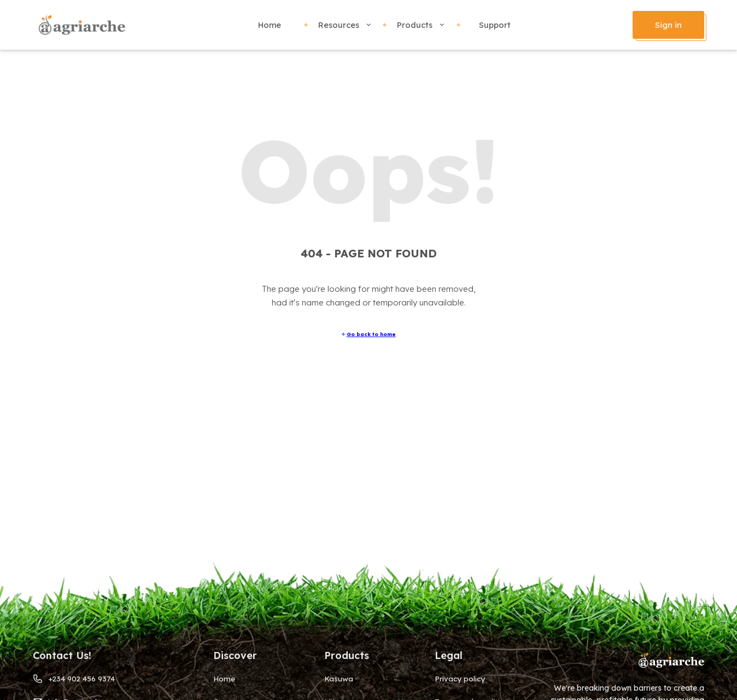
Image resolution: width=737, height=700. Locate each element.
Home (270, 25)
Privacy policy (460, 678)
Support (495, 25)
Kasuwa (339, 678)
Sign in (668, 25)
